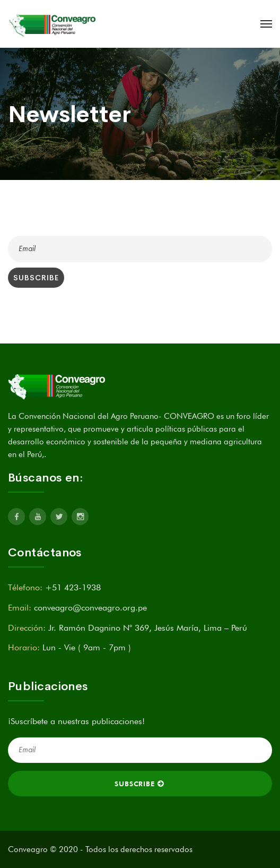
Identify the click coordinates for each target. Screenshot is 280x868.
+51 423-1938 (73, 587)
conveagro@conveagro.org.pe (90, 608)
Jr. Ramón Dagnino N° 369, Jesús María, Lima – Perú (148, 628)
